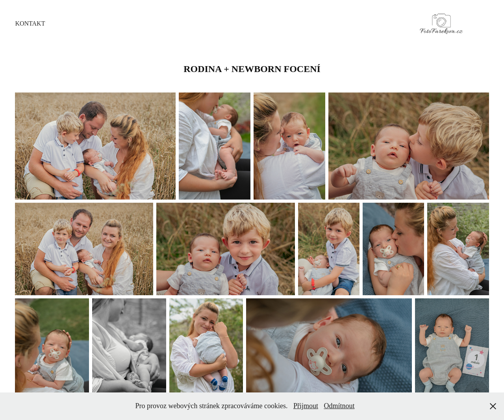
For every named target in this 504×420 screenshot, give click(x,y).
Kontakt (30, 23)
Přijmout (306, 406)
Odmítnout (339, 406)
